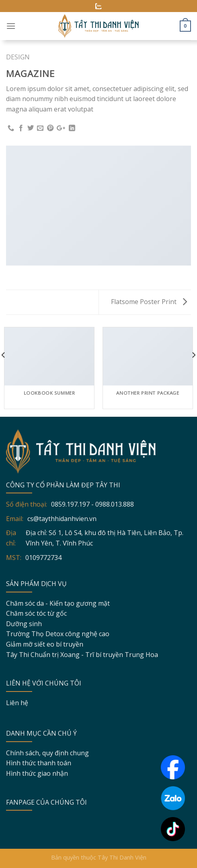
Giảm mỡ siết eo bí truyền (45, 644)
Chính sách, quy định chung (47, 753)
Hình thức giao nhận (37, 773)
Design (18, 57)
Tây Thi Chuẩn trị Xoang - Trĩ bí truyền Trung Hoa (82, 655)
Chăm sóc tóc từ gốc (36, 613)
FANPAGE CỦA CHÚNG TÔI (46, 802)
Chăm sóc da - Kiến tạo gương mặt (58, 603)
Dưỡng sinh (24, 624)
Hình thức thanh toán (39, 763)
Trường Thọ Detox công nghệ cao (58, 634)
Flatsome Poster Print (149, 302)
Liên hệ (17, 703)
